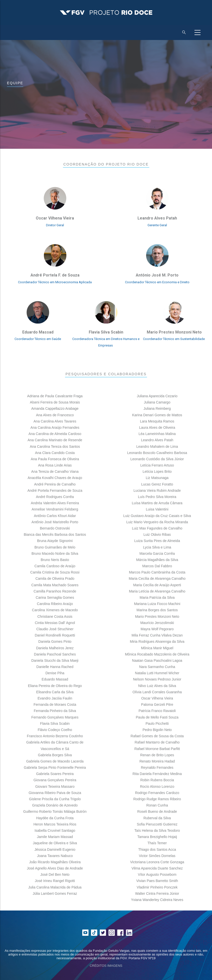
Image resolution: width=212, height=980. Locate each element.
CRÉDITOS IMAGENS (106, 966)
